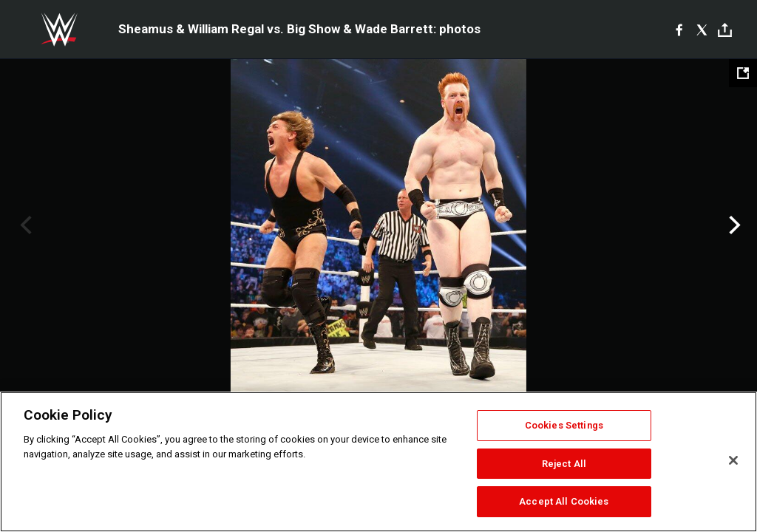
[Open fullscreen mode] (743, 73)
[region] (378, 462)
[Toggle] (725, 30)
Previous (24, 225)
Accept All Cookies (564, 501)
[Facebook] (679, 30)
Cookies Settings (564, 425)
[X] (702, 30)
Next (733, 225)
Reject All (564, 464)
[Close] (733, 460)
